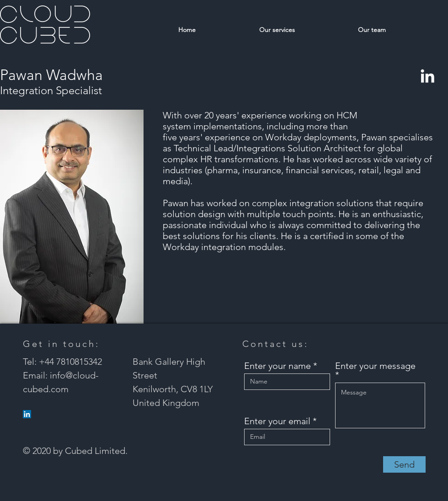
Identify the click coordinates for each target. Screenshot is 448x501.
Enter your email (277, 421)
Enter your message (375, 366)
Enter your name (277, 366)
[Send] (404, 464)
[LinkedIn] (427, 76)
